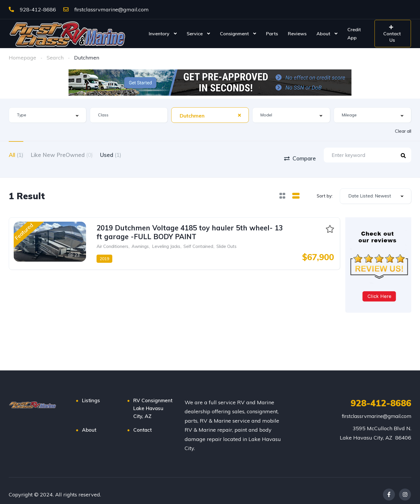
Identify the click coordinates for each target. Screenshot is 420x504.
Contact (142, 422)
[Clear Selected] (239, 115)
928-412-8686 (32, 9)
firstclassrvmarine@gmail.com (106, 9)
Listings (91, 393)
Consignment (234, 34)
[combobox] (48, 115)
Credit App (354, 34)
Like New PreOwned (69, 154)
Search (55, 58)
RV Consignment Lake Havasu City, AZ (153, 401)
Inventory (159, 34)
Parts (272, 34)
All (16, 154)
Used (125, 154)
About (323, 34)
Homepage (22, 58)
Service (195, 34)
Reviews (297, 34)
